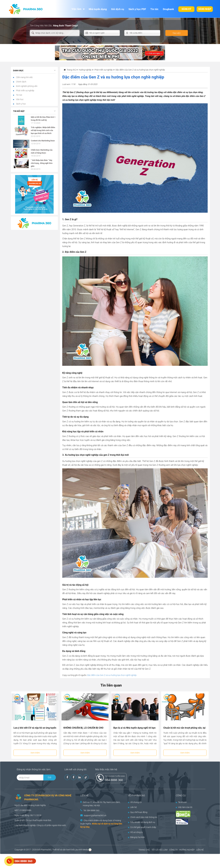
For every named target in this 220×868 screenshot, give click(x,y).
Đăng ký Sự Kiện (136, 837)
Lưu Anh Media (81, 850)
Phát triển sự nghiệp (25, 91)
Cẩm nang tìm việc (24, 77)
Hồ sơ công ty (135, 832)
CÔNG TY (173, 850)
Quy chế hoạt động (138, 812)
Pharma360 (46, 850)
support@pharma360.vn (95, 815)
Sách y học (21, 104)
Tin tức (154, 9)
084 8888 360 (114, 780)
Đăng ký (186, 9)
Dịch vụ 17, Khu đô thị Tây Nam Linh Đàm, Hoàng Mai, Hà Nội (102, 804)
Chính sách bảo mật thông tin (143, 817)
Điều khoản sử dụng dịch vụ (142, 822)
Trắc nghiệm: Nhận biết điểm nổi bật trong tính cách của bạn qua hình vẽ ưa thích (43, 130)
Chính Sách (21, 82)
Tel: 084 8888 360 (91, 810)
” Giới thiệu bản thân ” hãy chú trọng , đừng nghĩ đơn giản (42, 163)
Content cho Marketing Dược (43, 141)
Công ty (40, 825)
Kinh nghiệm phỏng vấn (27, 86)
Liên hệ (132, 807)
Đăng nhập (205, 9)
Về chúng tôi (135, 802)
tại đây (86, 827)
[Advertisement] (53, 861)
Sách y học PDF (137, 9)
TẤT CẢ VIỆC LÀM (159, 850)
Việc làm (76, 9)
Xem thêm (35, 753)
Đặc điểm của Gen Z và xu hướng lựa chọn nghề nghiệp (112, 675)
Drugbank (168, 9)
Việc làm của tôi (184, 807)
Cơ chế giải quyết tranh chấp (142, 827)
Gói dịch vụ (118, 9)
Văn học (20, 99)
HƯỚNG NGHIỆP (187, 850)
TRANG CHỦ (144, 850)
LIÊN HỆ (200, 850)
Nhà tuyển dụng (98, 9)
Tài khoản (181, 802)
